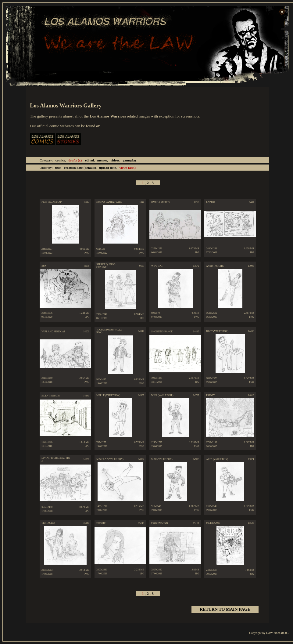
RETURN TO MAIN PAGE (225, 609)
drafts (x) (75, 160)
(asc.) (128, 168)
